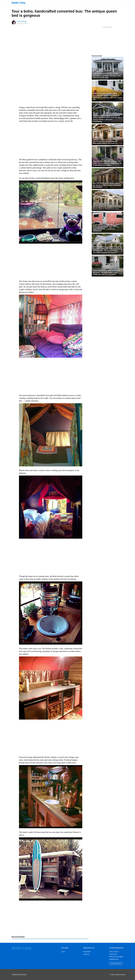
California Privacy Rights (116, 957)
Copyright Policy (114, 959)
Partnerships (87, 952)
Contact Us (86, 954)
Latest (63, 952)
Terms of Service (114, 952)
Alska (62, 118)
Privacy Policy (113, 954)
